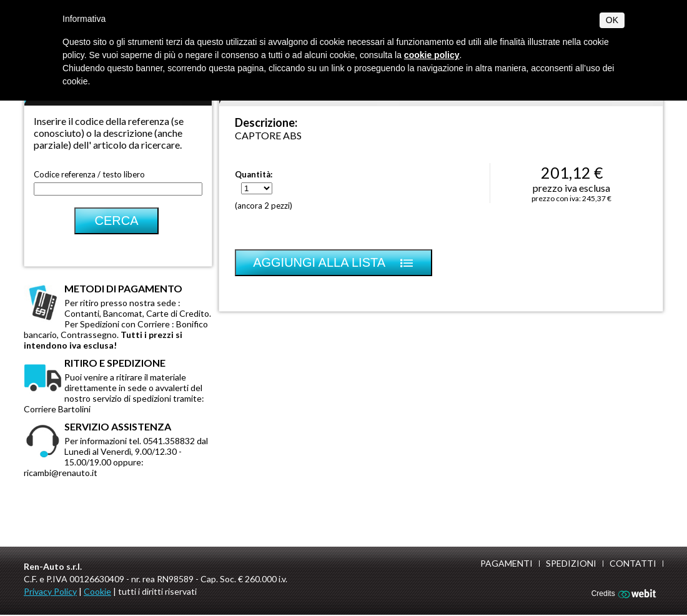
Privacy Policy (50, 591)
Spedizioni (571, 563)
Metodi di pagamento (123, 288)
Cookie (97, 591)
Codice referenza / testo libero (89, 174)
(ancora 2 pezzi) (264, 206)
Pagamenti (507, 563)
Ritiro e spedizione (115, 363)
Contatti (633, 563)
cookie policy (432, 55)
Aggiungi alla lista (334, 262)
